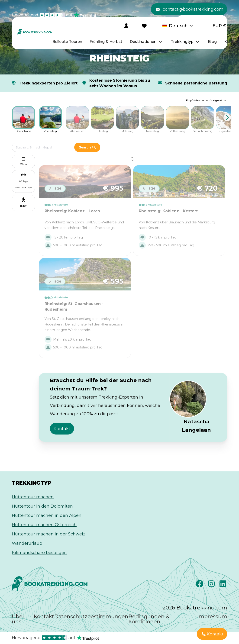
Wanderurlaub (27, 543)
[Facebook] (200, 585)
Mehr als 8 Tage (24, 188)
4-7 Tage (23, 181)
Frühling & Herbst (106, 42)
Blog (212, 42)
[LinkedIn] (223, 585)
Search (87, 147)
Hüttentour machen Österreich (44, 525)
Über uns (18, 619)
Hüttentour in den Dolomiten (42, 506)
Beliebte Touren (67, 42)
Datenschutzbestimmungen (91, 617)
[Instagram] (212, 585)
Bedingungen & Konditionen (149, 619)
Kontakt (44, 617)
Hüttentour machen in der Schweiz (49, 534)
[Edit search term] (48, 147)
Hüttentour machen (33, 497)
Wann (24, 161)
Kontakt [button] (62, 429)
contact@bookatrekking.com (190, 9)
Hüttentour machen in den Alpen (47, 515)
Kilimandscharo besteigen (39, 553)
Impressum (212, 617)
